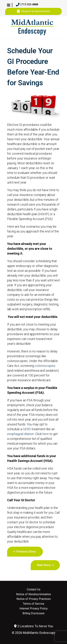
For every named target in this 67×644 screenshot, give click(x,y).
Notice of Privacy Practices (34, 599)
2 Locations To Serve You (34, 626)
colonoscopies (45, 366)
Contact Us (34, 590)
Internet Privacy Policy (34, 609)
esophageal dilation (21, 434)
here (46, 434)
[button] (9, 5)
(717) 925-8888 (27, 5)
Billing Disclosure (33, 613)
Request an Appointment (33, 11)
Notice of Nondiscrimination (33, 594)
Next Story (44, 565)
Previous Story (26, 552)
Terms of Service (34, 604)
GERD (27, 429)
